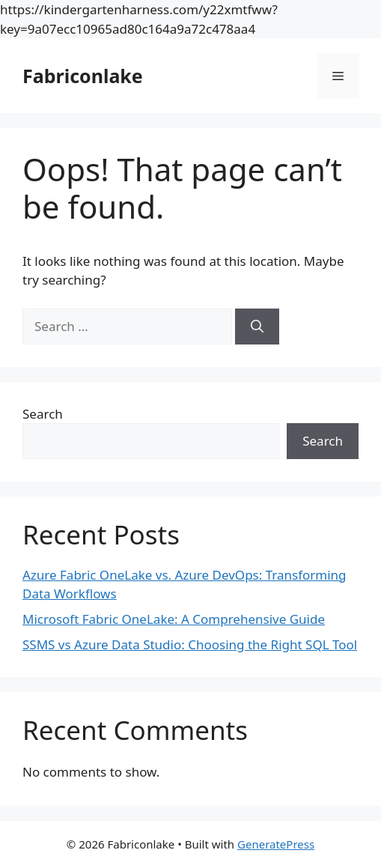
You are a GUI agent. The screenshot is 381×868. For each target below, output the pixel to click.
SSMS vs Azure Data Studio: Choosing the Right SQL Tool (190, 644)
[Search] (257, 327)
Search (43, 414)
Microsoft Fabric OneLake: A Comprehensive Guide (174, 619)
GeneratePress (276, 844)
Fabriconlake (83, 76)
